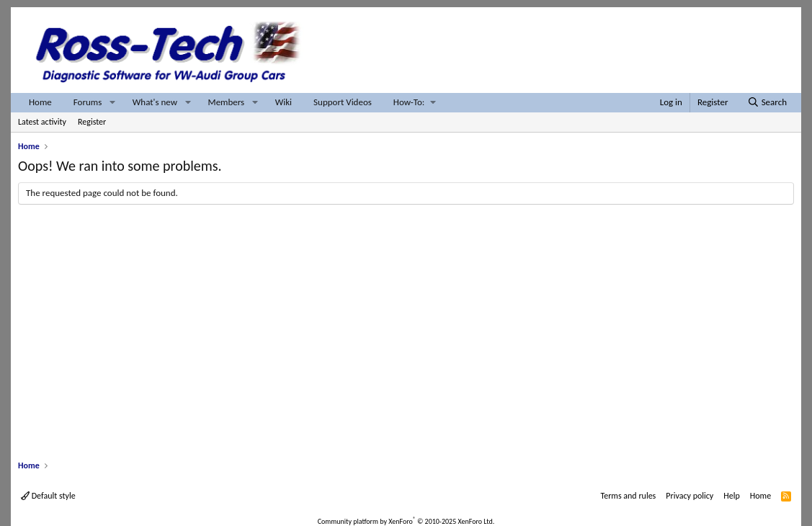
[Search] (767, 103)
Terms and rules (628, 496)
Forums (88, 102)
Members (227, 102)
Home (40, 102)
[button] (112, 103)
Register (92, 122)
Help (732, 496)
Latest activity (42, 122)
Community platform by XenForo (406, 521)
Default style (48, 496)
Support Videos (343, 102)
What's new (155, 102)
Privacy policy (690, 496)
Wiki (284, 102)
